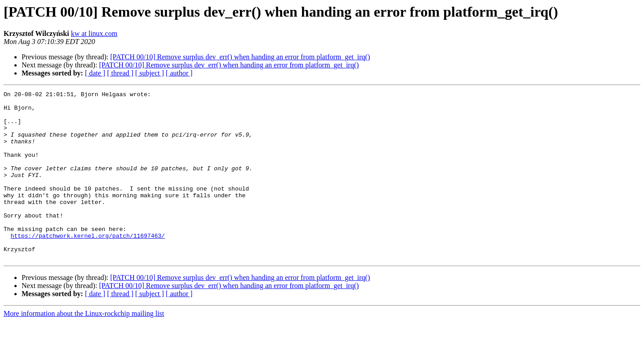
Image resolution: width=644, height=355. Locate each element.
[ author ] (179, 73)
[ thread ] (120, 73)
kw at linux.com (94, 33)
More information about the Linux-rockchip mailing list (84, 347)
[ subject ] (150, 73)
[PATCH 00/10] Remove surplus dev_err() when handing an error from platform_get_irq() (240, 57)
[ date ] (95, 73)
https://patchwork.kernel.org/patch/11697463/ (88, 265)
